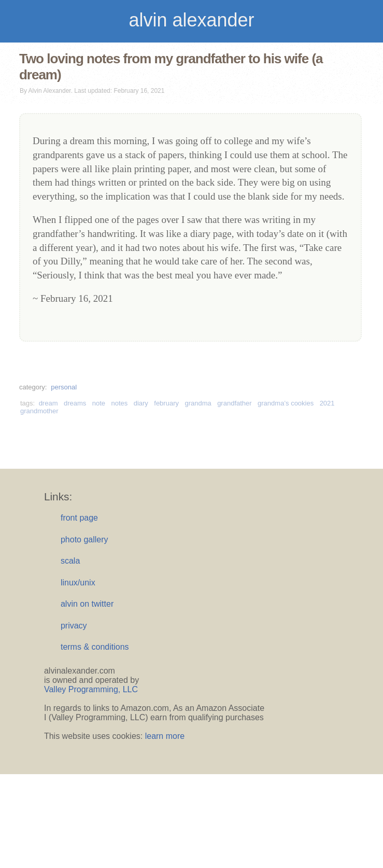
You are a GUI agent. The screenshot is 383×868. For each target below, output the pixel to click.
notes (119, 403)
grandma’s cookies (286, 403)
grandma (198, 403)
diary (141, 403)
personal (64, 387)
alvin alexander (191, 20)
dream (48, 403)
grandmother (39, 411)
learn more (165, 736)
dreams (75, 403)
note (99, 403)
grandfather (235, 403)
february (166, 403)
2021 (327, 403)
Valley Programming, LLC (91, 689)
